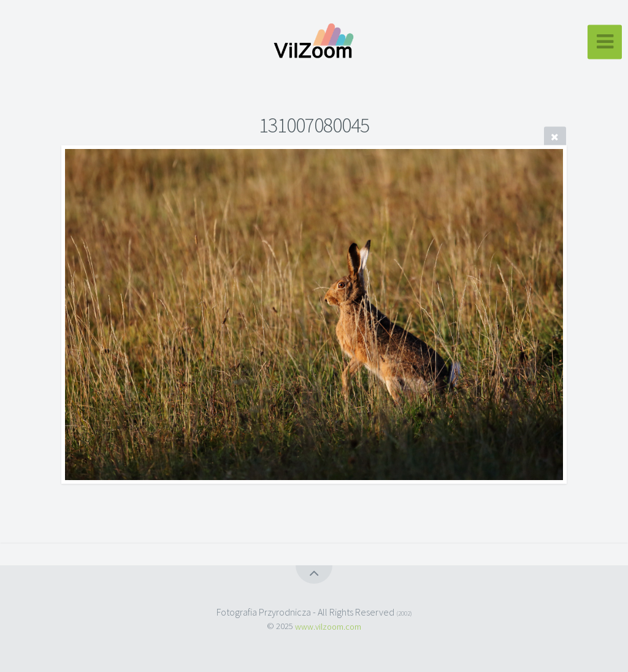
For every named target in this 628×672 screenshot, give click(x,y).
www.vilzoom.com (328, 626)
